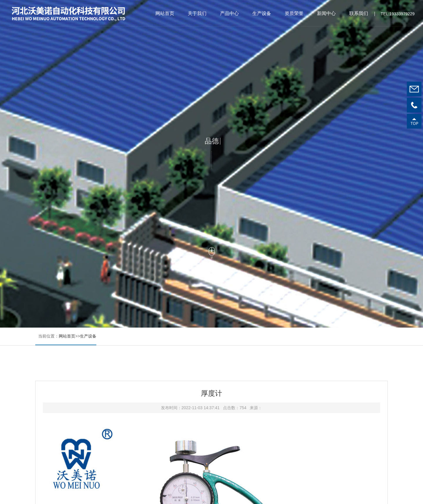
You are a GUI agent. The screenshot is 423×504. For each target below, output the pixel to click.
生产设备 (262, 13)
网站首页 (165, 13)
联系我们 (359, 13)
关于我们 (197, 13)
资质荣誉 (294, 13)
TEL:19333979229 (398, 15)
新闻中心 (326, 13)
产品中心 (229, 13)
